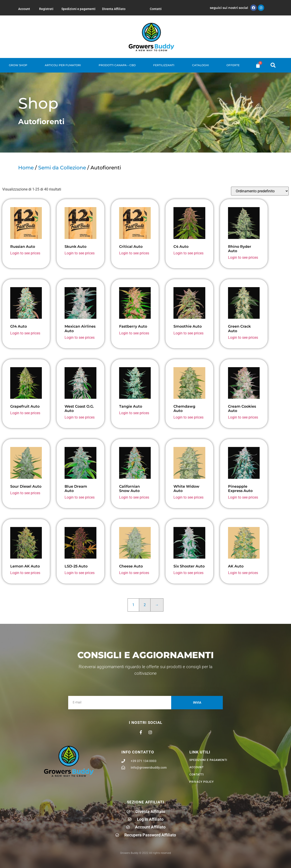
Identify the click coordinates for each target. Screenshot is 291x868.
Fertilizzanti (164, 65)
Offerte (233, 65)
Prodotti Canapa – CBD (117, 65)
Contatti (156, 9)
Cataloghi (201, 65)
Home (26, 168)
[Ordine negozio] (260, 191)
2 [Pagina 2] (145, 605)
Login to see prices (25, 253)
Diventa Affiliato (114, 9)
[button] (273, 65)
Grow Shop (18, 65)
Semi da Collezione (62, 168)
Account (24, 9)
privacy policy (202, 782)
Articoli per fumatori (63, 65)
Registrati (46, 9)
